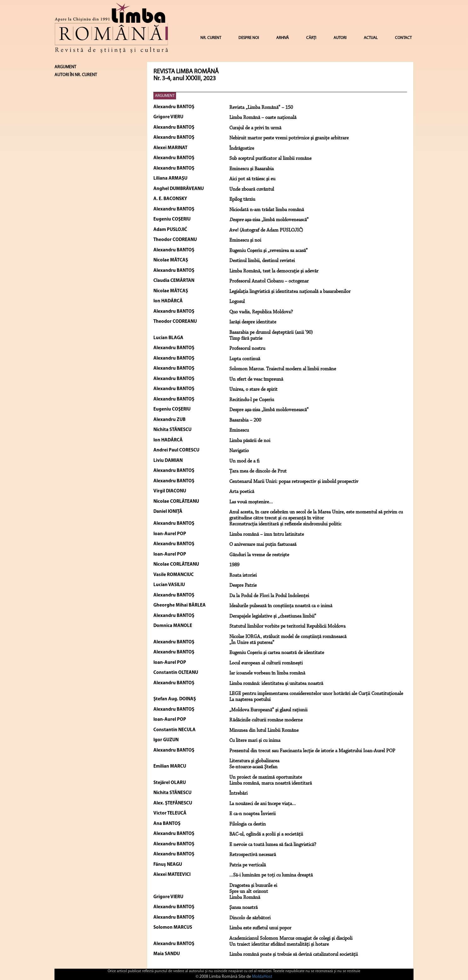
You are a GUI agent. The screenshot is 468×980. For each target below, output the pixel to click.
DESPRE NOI (249, 38)
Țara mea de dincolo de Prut (258, 471)
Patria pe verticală (248, 865)
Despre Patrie (243, 585)
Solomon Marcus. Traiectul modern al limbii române (283, 369)
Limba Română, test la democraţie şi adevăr (274, 271)
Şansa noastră (243, 908)
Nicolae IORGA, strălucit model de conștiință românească (288, 637)
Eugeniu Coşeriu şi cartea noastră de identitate (277, 653)
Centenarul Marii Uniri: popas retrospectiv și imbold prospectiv (294, 482)
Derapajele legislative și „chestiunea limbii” (273, 616)
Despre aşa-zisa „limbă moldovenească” (269, 410)
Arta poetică (242, 492)
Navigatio (239, 451)
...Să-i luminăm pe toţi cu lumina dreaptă (271, 875)
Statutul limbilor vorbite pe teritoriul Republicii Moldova (287, 626)
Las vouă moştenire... (251, 502)
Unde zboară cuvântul (252, 189)
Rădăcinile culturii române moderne (266, 720)
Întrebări (238, 793)
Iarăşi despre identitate (253, 322)
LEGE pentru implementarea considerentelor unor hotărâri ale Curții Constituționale (316, 694)
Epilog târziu (242, 199)
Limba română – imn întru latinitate (267, 535)
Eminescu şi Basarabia (251, 169)
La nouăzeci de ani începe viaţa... (263, 804)
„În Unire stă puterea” (252, 643)
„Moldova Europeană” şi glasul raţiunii (268, 710)
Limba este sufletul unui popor (260, 928)
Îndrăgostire (242, 148)
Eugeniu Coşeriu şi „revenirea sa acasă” (268, 251)
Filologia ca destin (248, 824)
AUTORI (340, 38)
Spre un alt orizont (249, 892)
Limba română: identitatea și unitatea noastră (276, 684)
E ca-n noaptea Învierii (252, 814)
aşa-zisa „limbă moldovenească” (269, 220)
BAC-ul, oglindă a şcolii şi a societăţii (266, 834)
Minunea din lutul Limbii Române (264, 731)
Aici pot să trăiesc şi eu (252, 179)
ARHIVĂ (283, 38)
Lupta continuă (245, 359)
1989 (234, 565)
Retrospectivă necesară (253, 855)
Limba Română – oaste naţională (263, 118)
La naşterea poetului (250, 700)
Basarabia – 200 (245, 420)
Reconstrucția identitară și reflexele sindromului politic (285, 524)
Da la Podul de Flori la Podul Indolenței (269, 596)
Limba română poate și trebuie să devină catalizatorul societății (294, 955)
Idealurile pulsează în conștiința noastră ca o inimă (281, 606)
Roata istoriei (243, 575)
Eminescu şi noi (245, 240)
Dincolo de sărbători (250, 918)
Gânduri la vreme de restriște (259, 555)
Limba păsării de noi (250, 441)
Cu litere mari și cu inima (255, 741)
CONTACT (403, 38)
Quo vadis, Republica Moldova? (261, 312)
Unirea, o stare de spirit (253, 389)
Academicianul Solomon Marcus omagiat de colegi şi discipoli (291, 938)
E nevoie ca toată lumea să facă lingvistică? (273, 845)
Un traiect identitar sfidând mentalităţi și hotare (279, 944)
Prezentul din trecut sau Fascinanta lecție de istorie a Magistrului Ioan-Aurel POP (312, 751)
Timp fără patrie (246, 339)
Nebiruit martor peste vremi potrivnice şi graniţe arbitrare (289, 138)
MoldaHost (262, 977)
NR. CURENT (211, 38)
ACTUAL (371, 38)
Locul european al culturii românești (266, 663)
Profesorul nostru (247, 349)
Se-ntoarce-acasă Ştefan (253, 767)
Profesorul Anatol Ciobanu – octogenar (269, 281)
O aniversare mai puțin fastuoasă (263, 545)
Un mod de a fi (244, 461)
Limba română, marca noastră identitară (271, 783)
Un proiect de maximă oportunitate (266, 777)
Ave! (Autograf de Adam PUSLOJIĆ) (266, 230)
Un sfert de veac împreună (256, 379)
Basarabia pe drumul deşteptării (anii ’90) (271, 333)
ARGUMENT (165, 96)
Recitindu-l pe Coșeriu (252, 400)
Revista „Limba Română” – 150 (261, 108)
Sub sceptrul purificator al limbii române (270, 159)
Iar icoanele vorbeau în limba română (267, 673)
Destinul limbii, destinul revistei (262, 261)
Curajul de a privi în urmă (255, 128)
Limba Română (245, 898)
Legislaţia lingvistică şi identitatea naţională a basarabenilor (290, 292)
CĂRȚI (311, 38)
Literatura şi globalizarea (254, 761)
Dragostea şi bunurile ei (253, 886)
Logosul (237, 302)
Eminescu (239, 430)
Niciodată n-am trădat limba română (267, 210)
